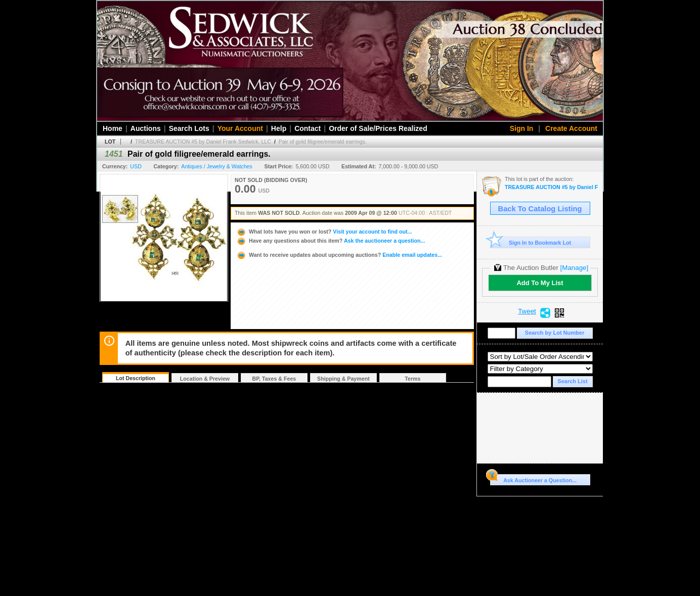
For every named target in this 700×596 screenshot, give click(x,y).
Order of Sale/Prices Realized (378, 128)
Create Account (571, 128)
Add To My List (540, 283)
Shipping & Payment (343, 379)
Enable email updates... (339, 255)
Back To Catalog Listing (540, 209)
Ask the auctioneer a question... (331, 241)
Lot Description (136, 378)
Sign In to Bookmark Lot (531, 242)
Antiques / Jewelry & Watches (217, 166)
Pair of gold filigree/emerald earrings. (323, 142)
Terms (412, 379)
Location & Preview (205, 379)
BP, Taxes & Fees (274, 379)
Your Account (240, 128)
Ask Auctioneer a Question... (533, 479)
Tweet (527, 311)
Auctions (146, 128)
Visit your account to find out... (324, 232)
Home (113, 128)
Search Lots (189, 128)
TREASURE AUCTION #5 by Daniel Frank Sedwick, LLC (203, 142)
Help (279, 128)
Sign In (522, 128)
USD (136, 166)
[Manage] (574, 268)
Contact (308, 128)
